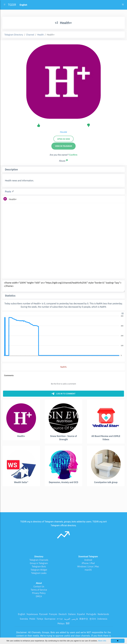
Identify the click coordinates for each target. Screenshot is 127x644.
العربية (67, 619)
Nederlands (103, 614)
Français (53, 614)
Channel (30, 35)
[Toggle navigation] (123, 5)
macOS (88, 570)
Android (88, 560)
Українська (32, 614)
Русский (43, 614)
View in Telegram (64, 146)
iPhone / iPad (88, 563)
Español (81, 614)
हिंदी (68, 623)
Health (41, 35)
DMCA (39, 596)
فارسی (75, 619)
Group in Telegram (39, 563)
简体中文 (84, 619)
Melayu (61, 623)
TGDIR (12, 5)
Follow (63, 132)
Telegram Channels (39, 560)
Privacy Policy (39, 593)
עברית (60, 619)
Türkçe (40, 619)
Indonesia (102, 619)
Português (91, 614)
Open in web (63, 139)
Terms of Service (39, 590)
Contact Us (39, 586)
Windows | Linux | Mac (88, 566)
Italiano (72, 614)
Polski (32, 619)
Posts (8, 192)
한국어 (93, 619)
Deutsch (63, 614)
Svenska (24, 619)
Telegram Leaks (39, 573)
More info (102, 641)
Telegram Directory (14, 35)
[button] (122, 313)
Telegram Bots (39, 566)
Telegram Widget (39, 570)
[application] (63, 336)
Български (50, 619)
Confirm (73, 155)
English (22, 614)
